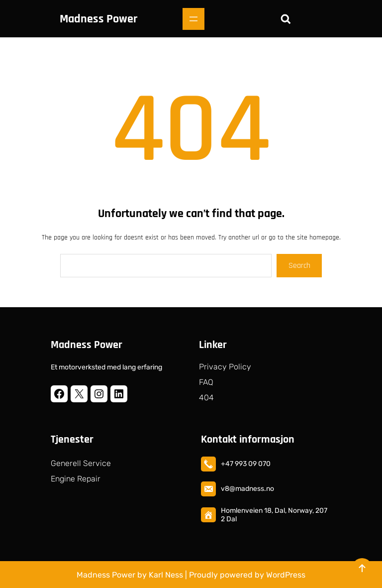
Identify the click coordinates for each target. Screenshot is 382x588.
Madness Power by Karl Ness (130, 575)
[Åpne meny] (193, 19)
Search (299, 266)
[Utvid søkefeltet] (286, 19)
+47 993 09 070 (246, 464)
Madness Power (98, 19)
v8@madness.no (247, 489)
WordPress (286, 575)
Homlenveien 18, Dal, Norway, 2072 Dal (274, 515)
